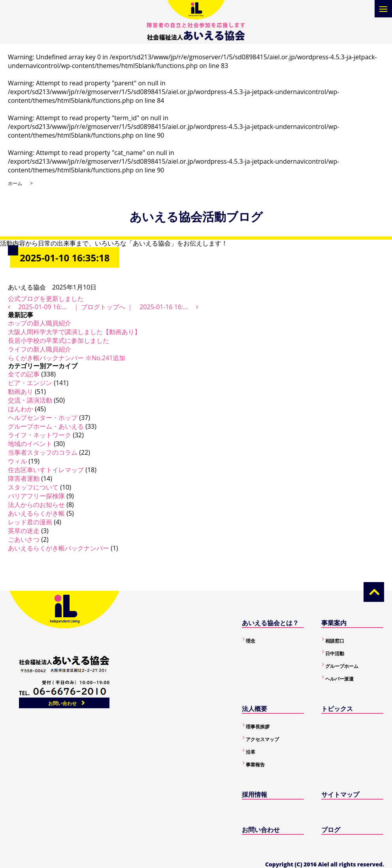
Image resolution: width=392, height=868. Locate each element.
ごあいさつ (24, 539)
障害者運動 (24, 478)
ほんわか (21, 409)
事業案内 (334, 623)
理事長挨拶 (258, 727)
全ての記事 (24, 374)
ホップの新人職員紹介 (40, 323)
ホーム (15, 183)
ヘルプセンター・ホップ (43, 418)
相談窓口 (335, 641)
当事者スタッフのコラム (43, 452)
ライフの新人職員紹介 (40, 349)
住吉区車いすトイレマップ (46, 470)
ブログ (331, 830)
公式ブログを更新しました (46, 299)
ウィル (17, 461)
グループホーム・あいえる (46, 426)
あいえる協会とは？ (270, 623)
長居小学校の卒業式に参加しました (58, 340)
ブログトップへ (103, 307)
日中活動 (335, 653)
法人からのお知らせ (36, 505)
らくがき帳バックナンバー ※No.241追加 (67, 358)
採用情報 (254, 794)
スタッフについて (33, 487)
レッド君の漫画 (30, 522)
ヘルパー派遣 (339, 679)
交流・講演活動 (30, 400)
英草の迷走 (24, 531)
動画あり (21, 391)
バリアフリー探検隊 (36, 496)
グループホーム (342, 666)
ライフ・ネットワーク (40, 435)
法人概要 (254, 709)
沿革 (251, 752)
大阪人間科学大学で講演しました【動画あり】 (74, 332)
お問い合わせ (62, 703)
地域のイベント (30, 444)
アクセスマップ (262, 739)
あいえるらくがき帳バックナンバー (58, 548)
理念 (251, 641)
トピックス (337, 709)
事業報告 (255, 765)
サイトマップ (340, 794)
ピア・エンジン (30, 383)
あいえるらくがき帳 (36, 513)
